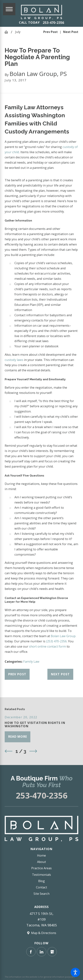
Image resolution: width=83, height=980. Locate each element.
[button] (75, 972)
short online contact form (47, 646)
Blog (41, 881)
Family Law (31, 662)
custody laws (14, 360)
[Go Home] (8, 32)
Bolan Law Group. (63, 636)
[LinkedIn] (41, 952)
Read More (18, 737)
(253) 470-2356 (56, 641)
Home (41, 855)
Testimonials (41, 875)
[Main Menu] (9, 9)
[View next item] (33, 751)
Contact (41, 887)
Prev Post (17, 674)
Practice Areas (41, 868)
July (18, 32)
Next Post (60, 674)
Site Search (41, 894)
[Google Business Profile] (52, 952)
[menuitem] (41, 856)
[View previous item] (9, 751)
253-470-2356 (53, 23)
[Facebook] (31, 952)
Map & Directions (44, 933)
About (41, 862)
